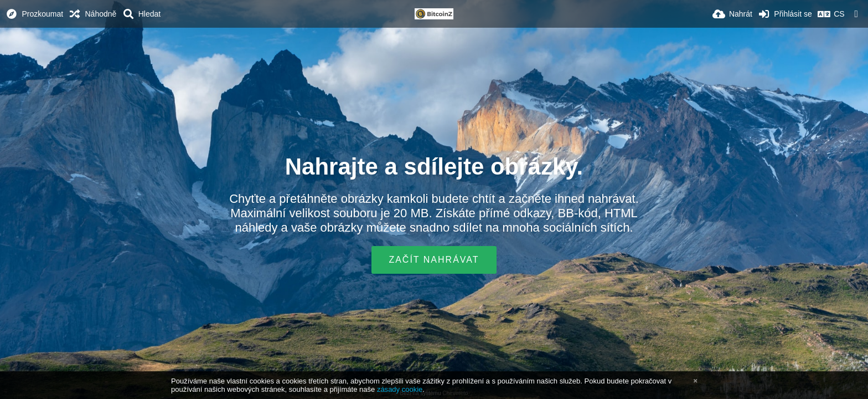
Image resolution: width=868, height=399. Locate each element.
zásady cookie (400, 389)
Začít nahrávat (434, 260)
